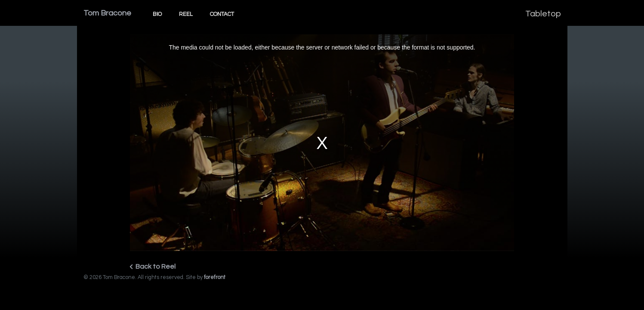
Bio (157, 14)
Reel (186, 14)
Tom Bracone (107, 13)
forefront (215, 277)
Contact (222, 14)
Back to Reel (153, 267)
